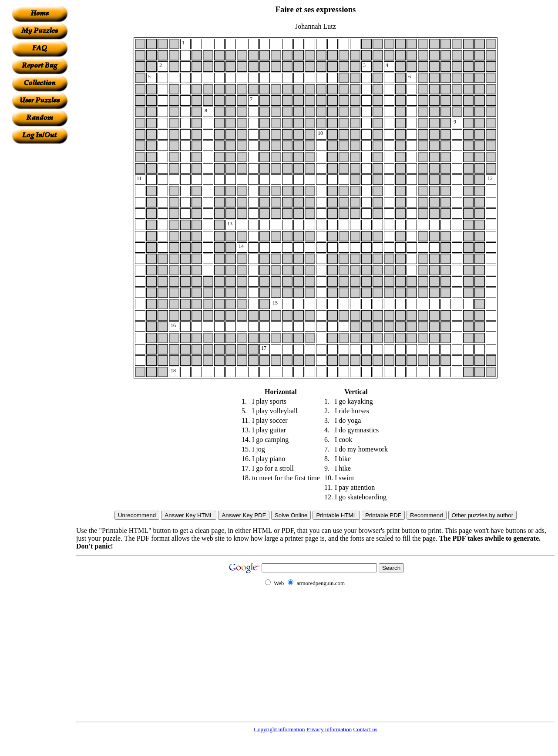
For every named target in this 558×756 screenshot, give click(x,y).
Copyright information (279, 729)
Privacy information (329, 729)
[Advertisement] (40, 274)
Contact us (365, 729)
